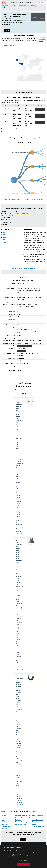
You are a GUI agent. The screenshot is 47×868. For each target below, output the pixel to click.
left (4, 232)
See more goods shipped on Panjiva (23, 269)
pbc (4, 240)
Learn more (5, 131)
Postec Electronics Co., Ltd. (7, 818)
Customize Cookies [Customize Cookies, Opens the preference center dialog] (23, 861)
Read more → (20, 533)
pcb (4, 235)
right (4, 242)
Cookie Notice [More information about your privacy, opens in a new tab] (34, 858)
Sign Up (7, 30)
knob (4, 237)
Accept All (23, 866)
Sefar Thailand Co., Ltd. (23, 816)
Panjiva (6, 2)
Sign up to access (22, 214)
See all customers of (25, 199)
